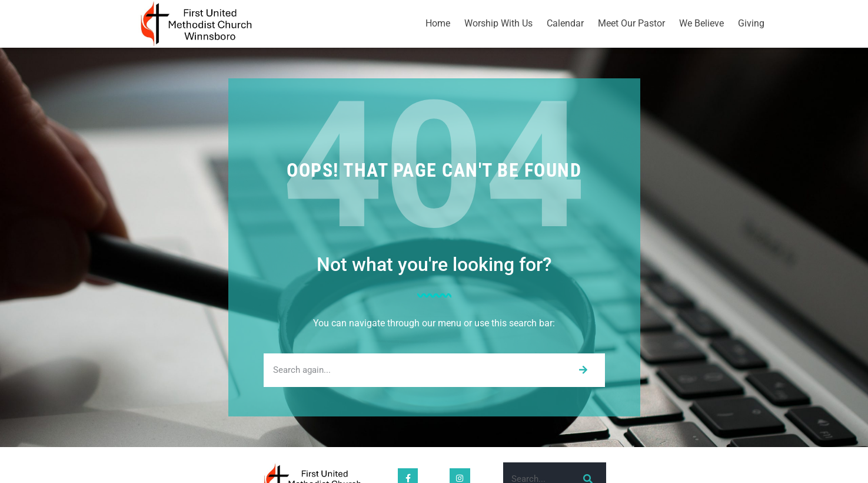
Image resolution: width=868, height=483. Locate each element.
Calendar (565, 23)
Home (438, 23)
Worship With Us (498, 23)
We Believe (701, 23)
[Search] (583, 370)
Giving (751, 23)
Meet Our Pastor (631, 23)
